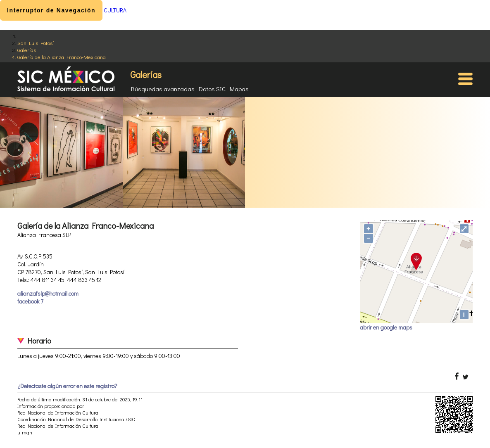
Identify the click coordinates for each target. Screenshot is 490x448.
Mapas (239, 89)
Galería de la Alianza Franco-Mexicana (62, 57)
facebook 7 (30, 301)
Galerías (27, 50)
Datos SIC (212, 89)
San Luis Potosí (36, 43)
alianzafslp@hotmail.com (48, 293)
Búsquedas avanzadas (163, 89)
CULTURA (115, 10)
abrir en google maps (386, 327)
